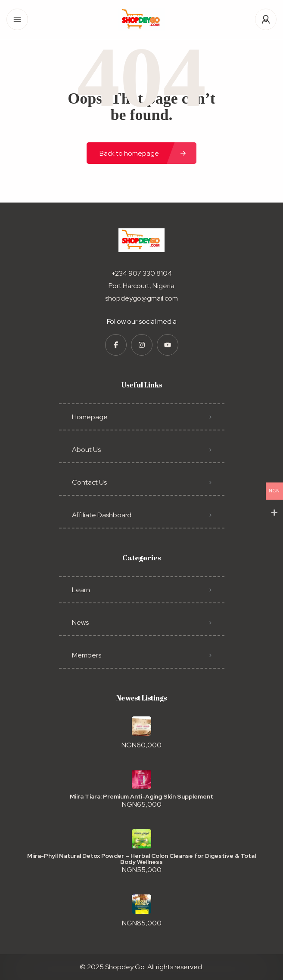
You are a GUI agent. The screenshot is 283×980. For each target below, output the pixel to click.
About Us (86, 450)
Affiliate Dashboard (102, 515)
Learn (81, 590)
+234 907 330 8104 (142, 273)
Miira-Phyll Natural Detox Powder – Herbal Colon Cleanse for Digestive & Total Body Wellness (141, 859)
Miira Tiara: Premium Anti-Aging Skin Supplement (141, 796)
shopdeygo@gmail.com (141, 298)
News (80, 622)
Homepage (90, 417)
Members (87, 655)
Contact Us (89, 482)
